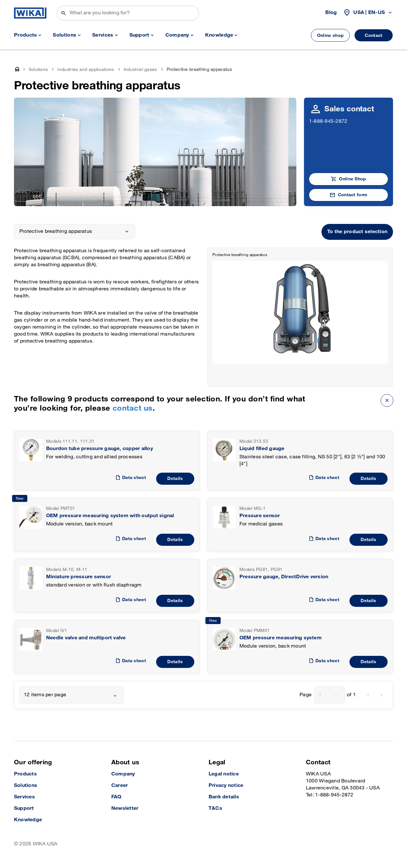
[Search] (128, 13)
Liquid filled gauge (262, 449)
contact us (133, 408)
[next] (382, 695)
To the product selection (357, 232)
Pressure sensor (260, 516)
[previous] (368, 695)
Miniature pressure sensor (79, 577)
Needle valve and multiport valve (86, 638)
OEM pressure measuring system (281, 638)
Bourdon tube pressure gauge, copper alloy (100, 449)
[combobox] (72, 695)
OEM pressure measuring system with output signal (110, 516)
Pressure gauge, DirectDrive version (284, 577)
